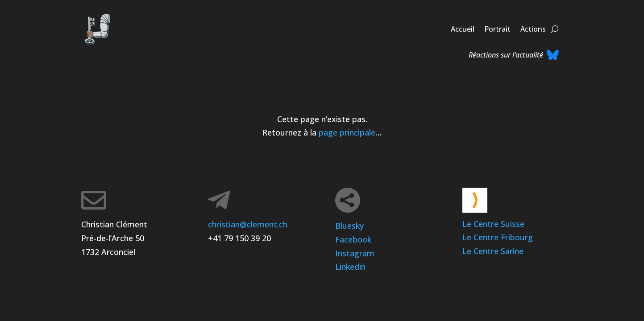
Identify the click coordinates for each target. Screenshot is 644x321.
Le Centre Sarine (493, 251)
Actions (533, 29)
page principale (347, 132)
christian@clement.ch (248, 224)
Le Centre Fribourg (498, 237)
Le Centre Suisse (493, 224)
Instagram (355, 253)
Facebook (353, 239)
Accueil (463, 29)
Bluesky (349, 226)
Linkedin (350, 267)
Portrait (497, 29)
